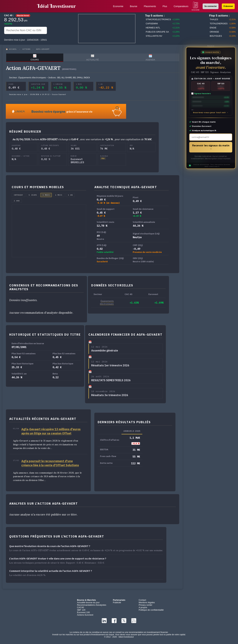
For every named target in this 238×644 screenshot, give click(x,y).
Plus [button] (165, 6)
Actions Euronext (85, 616)
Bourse (134, 6)
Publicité (117, 604)
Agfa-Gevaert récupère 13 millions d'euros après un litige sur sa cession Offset (51, 433)
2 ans (17, 202)
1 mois (46, 196)
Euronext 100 (83, 614)
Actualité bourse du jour (88, 604)
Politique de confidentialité (151, 611)
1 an (70, 196)
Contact (142, 601)
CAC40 (80, 609)
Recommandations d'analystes (92, 606)
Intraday (19, 196)
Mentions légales (147, 604)
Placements (150, 6)
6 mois (59, 196)
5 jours (33, 196)
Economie (118, 6)
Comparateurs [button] (181, 6)
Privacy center (145, 606)
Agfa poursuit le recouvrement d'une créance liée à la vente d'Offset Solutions (50, 464)
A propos (143, 609)
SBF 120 (81, 611)
